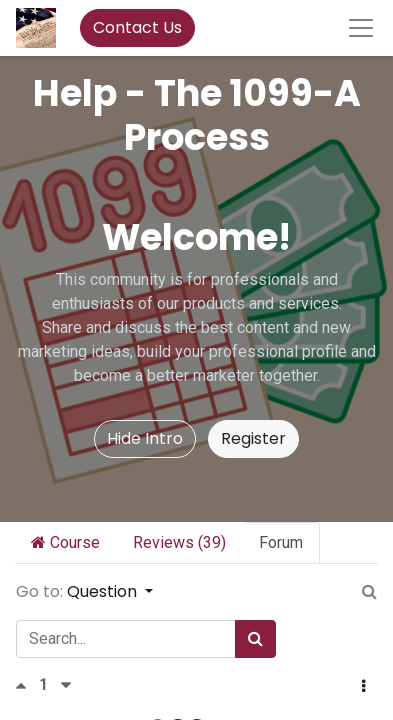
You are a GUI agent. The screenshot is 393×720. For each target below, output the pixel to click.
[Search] (255, 639)
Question (104, 591)
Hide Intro (145, 438)
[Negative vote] (66, 685)
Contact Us (137, 27)
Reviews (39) (179, 542)
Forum (281, 542)
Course (65, 542)
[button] (363, 687)
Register (253, 438)
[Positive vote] (27, 685)
